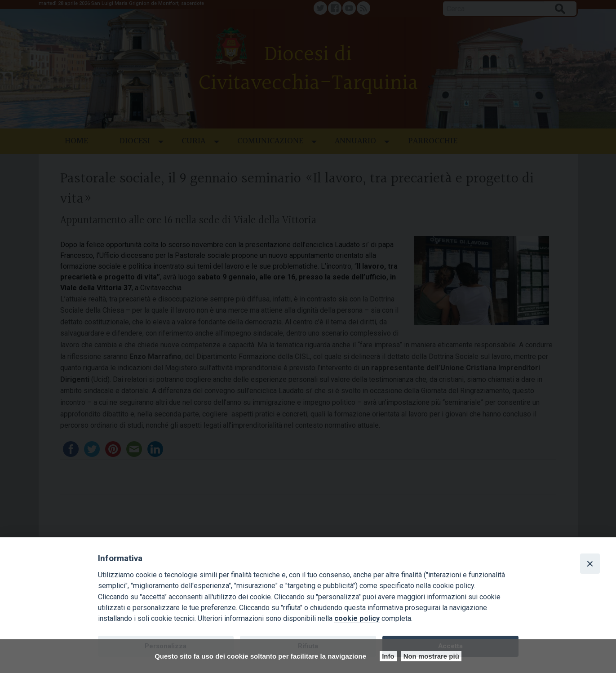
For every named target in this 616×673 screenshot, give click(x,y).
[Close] (590, 563)
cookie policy (357, 618)
